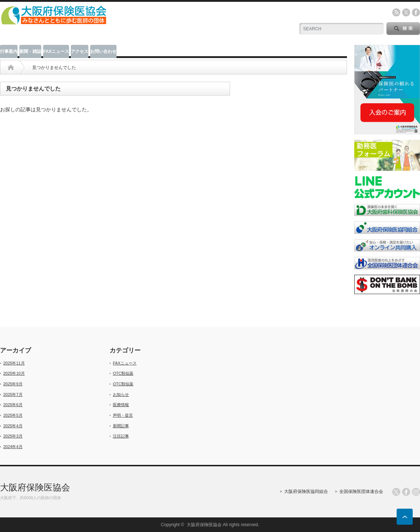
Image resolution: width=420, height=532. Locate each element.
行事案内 (9, 51)
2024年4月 (13, 447)
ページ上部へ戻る (405, 517)
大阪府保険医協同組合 (306, 491)
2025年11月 (14, 363)
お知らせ (121, 394)
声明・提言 (123, 415)
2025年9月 (13, 384)
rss (396, 12)
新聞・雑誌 (30, 51)
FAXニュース (56, 51)
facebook (416, 12)
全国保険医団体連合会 (361, 491)
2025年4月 (13, 426)
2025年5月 (13, 415)
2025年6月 (13, 405)
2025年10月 (14, 373)
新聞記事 (121, 426)
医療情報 (121, 405)
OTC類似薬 (123, 373)
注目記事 (121, 436)
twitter (406, 12)
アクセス (80, 51)
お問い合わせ (103, 51)
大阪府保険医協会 (35, 487)
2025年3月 (13, 436)
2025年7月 (13, 394)
